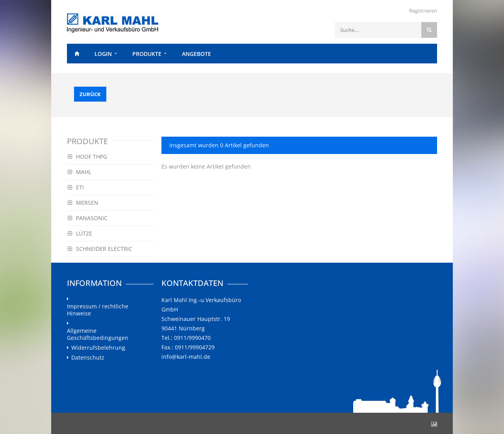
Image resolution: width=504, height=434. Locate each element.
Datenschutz (88, 358)
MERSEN (83, 203)
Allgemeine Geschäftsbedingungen (98, 334)
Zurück (90, 94)
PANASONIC (88, 218)
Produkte (147, 54)
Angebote (196, 54)
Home (77, 54)
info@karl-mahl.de (186, 357)
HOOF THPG (87, 157)
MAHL (80, 172)
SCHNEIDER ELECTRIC (100, 249)
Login (103, 54)
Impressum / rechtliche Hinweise (98, 310)
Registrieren (423, 11)
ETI (76, 187)
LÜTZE (80, 233)
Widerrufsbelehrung (98, 348)
